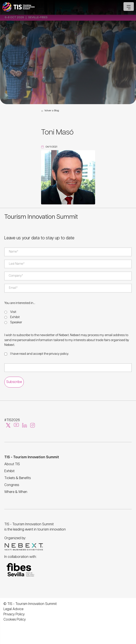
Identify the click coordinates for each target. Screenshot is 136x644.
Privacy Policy (14, 614)
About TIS (12, 464)
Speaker (16, 322)
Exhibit (15, 317)
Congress (12, 485)
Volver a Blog (50, 111)
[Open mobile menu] (129, 7)
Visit (13, 312)
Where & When (16, 492)
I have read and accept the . (40, 354)
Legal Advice (13, 609)
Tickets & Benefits (18, 478)
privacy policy (59, 354)
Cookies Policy (15, 620)
